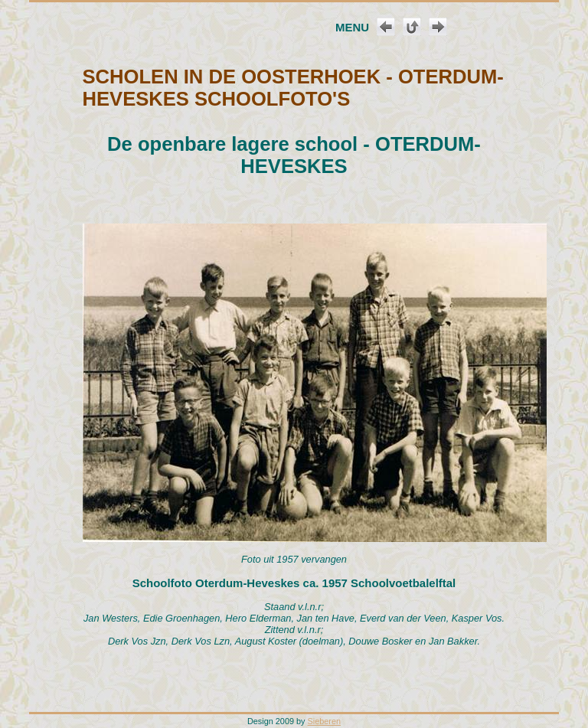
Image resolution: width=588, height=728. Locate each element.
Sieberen (325, 721)
